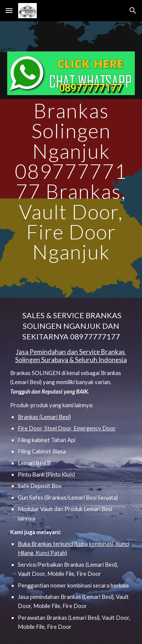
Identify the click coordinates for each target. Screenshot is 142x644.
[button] (9, 10)
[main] (71, 181)
